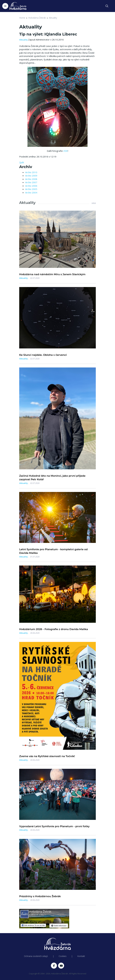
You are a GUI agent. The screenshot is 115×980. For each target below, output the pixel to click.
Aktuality (53, 18)
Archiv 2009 (31, 176)
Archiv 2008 (31, 179)
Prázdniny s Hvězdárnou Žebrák (40, 896)
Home (22, 18)
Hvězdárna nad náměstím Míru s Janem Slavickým (52, 274)
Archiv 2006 (31, 186)
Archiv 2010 (31, 172)
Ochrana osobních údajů (36, 956)
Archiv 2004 (31, 192)
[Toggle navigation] (5, 6)
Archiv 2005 (31, 189)
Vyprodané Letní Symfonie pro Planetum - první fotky (54, 826)
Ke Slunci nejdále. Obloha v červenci (43, 355)
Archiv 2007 (31, 182)
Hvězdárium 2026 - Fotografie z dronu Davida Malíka (54, 629)
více (94, 203)
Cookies (63, 956)
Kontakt (81, 956)
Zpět (22, 162)
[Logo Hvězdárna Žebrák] (18, 6)
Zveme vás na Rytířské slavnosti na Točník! (47, 756)
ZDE (66, 151)
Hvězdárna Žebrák (37, 18)
